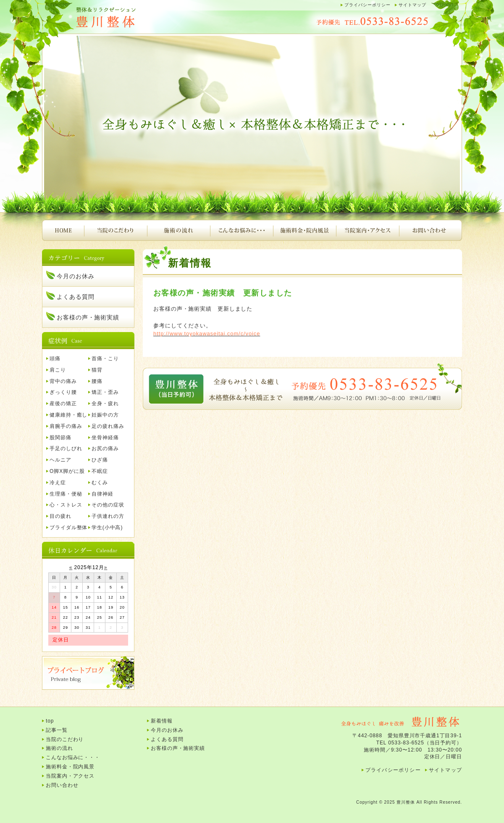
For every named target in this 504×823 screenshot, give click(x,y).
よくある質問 (75, 297)
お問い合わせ (430, 230)
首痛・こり (105, 359)
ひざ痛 (100, 460)
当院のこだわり (115, 230)
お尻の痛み (105, 448)
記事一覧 (57, 730)
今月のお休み (75, 276)
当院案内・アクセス (367, 230)
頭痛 (55, 359)
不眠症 (100, 471)
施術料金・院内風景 (304, 230)
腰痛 (97, 381)
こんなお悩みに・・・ (241, 230)
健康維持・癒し (68, 415)
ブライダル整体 (68, 528)
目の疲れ (60, 516)
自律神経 (102, 494)
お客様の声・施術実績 (88, 317)
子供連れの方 (108, 516)
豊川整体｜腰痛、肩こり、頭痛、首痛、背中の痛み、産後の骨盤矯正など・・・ (126, 18)
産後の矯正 (63, 404)
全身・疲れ (105, 404)
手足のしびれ (66, 448)
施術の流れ (178, 230)
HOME (63, 230)
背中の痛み (63, 381)
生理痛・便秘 (66, 494)
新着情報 (162, 721)
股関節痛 (60, 438)
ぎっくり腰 (63, 392)
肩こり (58, 370)
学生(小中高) (107, 528)
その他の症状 (108, 505)
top (50, 721)
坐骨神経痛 (105, 438)
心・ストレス (66, 505)
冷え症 (58, 483)
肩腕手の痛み (66, 426)
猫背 (97, 370)
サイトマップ (412, 5)
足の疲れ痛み (108, 426)
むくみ (100, 483)
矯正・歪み (105, 392)
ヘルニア (60, 460)
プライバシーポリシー (367, 5)
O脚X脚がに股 (67, 471)
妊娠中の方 (105, 415)
